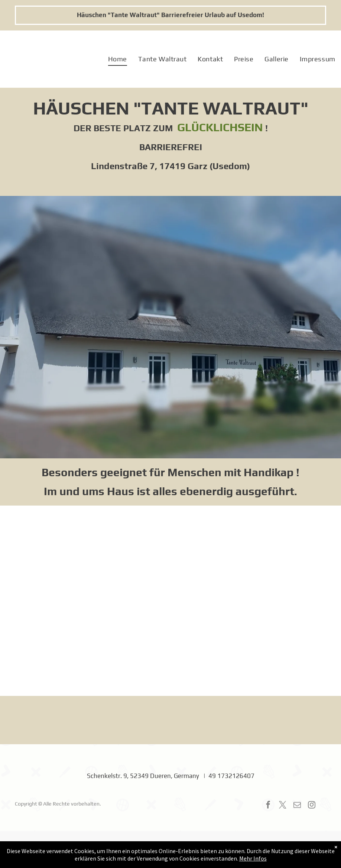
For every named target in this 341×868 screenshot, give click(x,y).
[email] (297, 806)
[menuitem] (118, 59)
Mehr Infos (253, 858)
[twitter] (283, 806)
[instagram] (312, 806)
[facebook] (268, 806)
